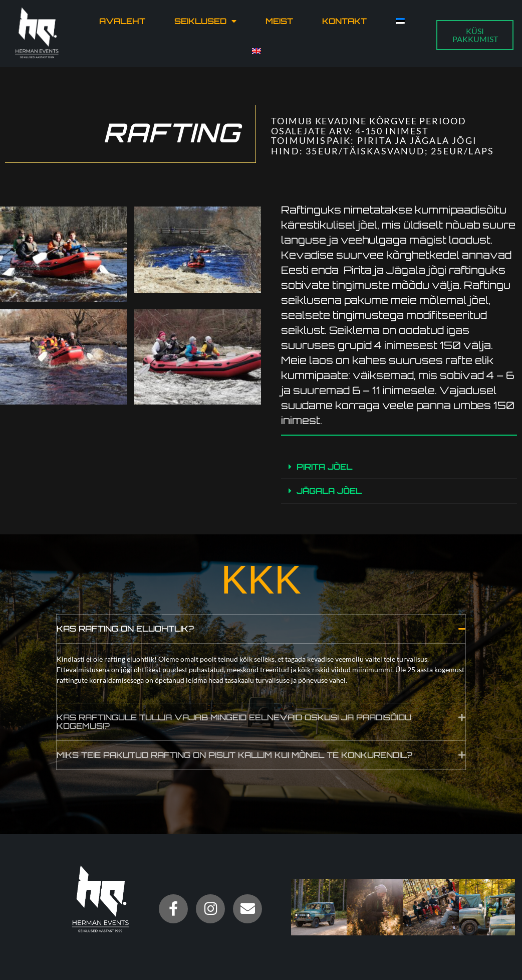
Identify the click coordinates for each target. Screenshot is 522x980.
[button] (399, 467)
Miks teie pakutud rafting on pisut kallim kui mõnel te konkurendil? (234, 754)
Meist (279, 21)
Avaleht (122, 21)
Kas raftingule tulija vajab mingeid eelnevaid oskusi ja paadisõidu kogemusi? (234, 721)
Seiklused (205, 21)
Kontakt (344, 21)
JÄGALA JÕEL (329, 490)
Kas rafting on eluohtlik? (125, 628)
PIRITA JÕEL (324, 466)
